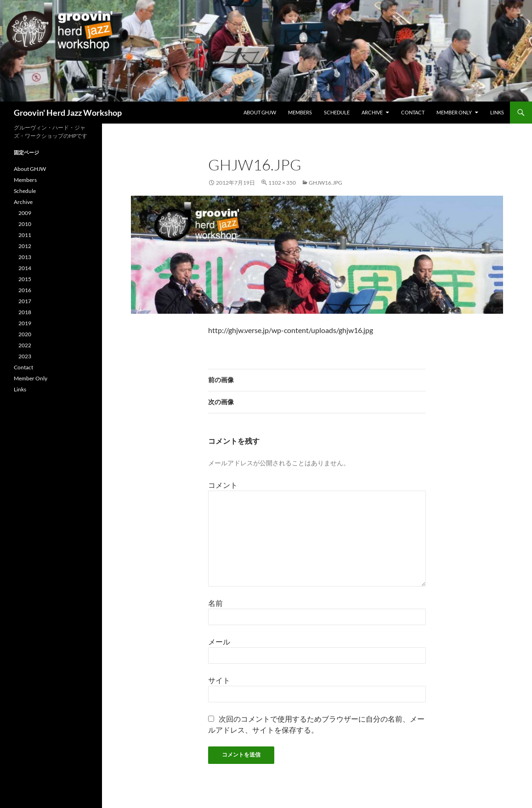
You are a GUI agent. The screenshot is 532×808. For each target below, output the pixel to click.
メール (219, 641)
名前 (215, 603)
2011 (25, 235)
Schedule (337, 112)
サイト (219, 680)
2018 (25, 312)
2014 (25, 268)
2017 (25, 301)
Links (497, 112)
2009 (25, 213)
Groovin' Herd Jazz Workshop (68, 113)
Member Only (454, 112)
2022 (25, 345)
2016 (25, 290)
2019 (25, 323)
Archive (372, 112)
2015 (25, 279)
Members (300, 112)
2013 (25, 257)
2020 (25, 334)
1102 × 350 (282, 183)
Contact (413, 112)
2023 (25, 356)
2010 (25, 224)
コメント (223, 485)
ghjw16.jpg (325, 183)
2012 (25, 246)
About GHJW (260, 112)
